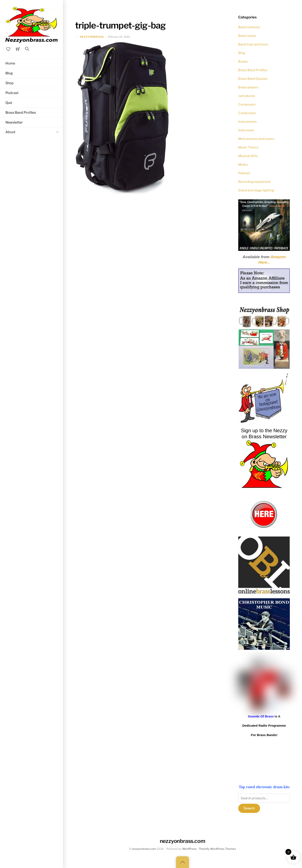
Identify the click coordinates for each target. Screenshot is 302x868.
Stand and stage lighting (256, 190)
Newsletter (14, 123)
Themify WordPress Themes (217, 849)
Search (249, 808)
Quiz (9, 103)
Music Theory (248, 147)
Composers (247, 104)
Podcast (12, 93)
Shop (10, 83)
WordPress (189, 849)
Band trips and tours (253, 44)
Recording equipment (254, 182)
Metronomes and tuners (256, 139)
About (33, 133)
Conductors (247, 113)
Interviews (246, 130)
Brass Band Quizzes (253, 79)
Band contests (249, 27)
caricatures (247, 96)
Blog (9, 73)
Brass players (248, 87)
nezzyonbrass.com (144, 849)
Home (10, 63)
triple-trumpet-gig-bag (120, 25)
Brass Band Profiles (21, 113)
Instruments (247, 122)
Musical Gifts (248, 156)
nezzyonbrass (92, 37)
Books (243, 61)
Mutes (243, 164)
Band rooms (247, 36)
